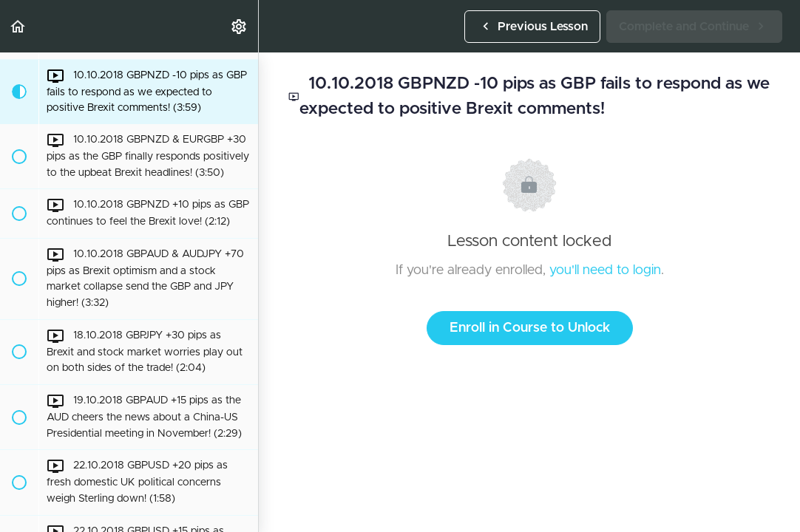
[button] (18, 26)
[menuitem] (240, 26)
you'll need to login (605, 270)
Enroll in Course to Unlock (530, 328)
